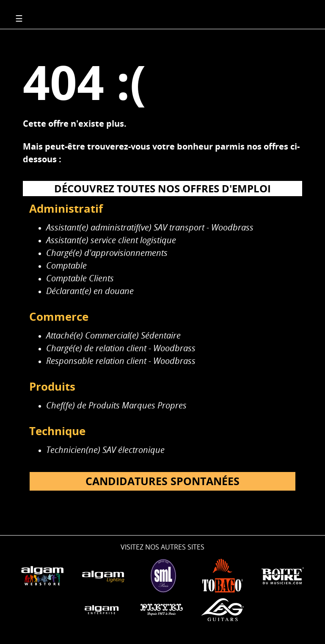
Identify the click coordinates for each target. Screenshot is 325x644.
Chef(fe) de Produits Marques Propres (116, 405)
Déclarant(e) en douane (90, 291)
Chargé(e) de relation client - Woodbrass (121, 348)
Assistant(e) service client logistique (111, 240)
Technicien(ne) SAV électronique (105, 450)
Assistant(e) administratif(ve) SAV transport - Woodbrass (150, 227)
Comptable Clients (80, 278)
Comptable (66, 265)
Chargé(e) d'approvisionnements (107, 253)
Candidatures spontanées (162, 481)
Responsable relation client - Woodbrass (121, 361)
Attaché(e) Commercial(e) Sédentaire (113, 335)
